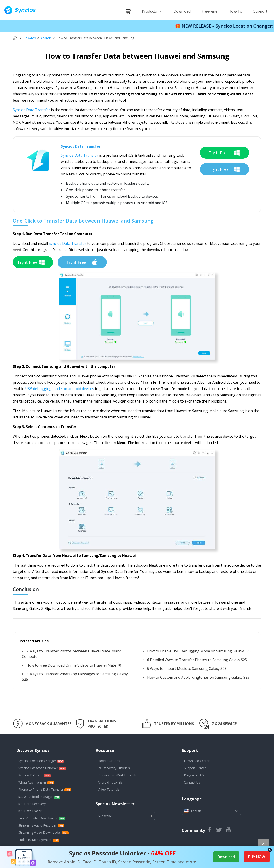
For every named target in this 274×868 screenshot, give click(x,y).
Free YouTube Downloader (38, 818)
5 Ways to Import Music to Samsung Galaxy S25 (187, 669)
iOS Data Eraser (30, 811)
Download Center (197, 761)
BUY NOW (257, 857)
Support (260, 11)
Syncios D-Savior (31, 775)
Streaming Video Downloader (40, 832)
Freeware (210, 11)
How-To (235, 11)
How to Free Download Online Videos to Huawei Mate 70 (74, 665)
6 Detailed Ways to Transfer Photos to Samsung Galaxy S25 (197, 660)
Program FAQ (194, 775)
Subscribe (125, 816)
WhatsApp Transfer (32, 782)
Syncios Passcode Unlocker (38, 768)
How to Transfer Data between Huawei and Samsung (95, 38)
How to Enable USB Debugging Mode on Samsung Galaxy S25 (199, 651)
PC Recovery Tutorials (114, 768)
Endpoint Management (35, 840)
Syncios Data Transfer (31, 110)
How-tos (30, 38)
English (211, 811)
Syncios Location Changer (37, 761)
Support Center (195, 768)
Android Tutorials (110, 782)
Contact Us (192, 782)
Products (152, 11)
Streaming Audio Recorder (37, 825)
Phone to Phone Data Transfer (41, 789)
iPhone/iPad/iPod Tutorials (117, 775)
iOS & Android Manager (35, 797)
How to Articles (109, 761)
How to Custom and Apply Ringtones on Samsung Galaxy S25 (198, 677)
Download (182, 11)
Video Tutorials (109, 789)
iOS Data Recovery (32, 804)
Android (46, 38)
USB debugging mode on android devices (60, 389)
